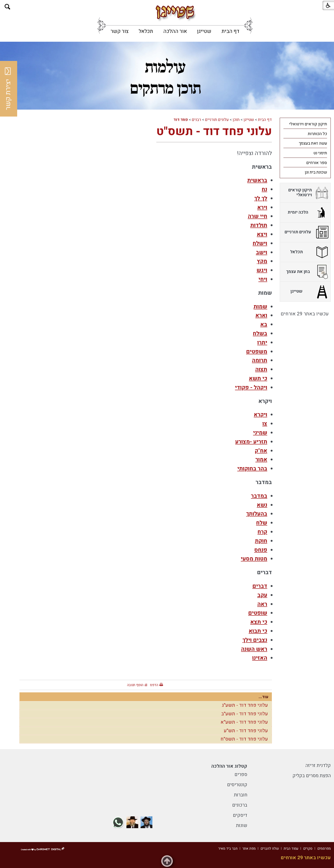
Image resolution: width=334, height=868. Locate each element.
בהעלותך (257, 514)
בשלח (260, 334)
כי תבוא (258, 631)
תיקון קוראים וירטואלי (308, 124)
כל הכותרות (317, 134)
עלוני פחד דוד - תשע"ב (245, 714)
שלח (262, 523)
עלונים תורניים (217, 120)
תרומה (260, 360)
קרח (262, 532)
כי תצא (259, 622)
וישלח (260, 243)
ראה (262, 604)
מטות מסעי (254, 559)
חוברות (241, 795)
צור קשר (120, 31)
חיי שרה (257, 216)
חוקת (261, 541)
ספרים (241, 775)
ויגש (262, 270)
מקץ (262, 261)
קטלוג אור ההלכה (229, 766)
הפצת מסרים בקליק (312, 776)
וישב (262, 252)
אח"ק (261, 451)
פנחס (261, 550)
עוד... (263, 697)
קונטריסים (237, 785)
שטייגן (204, 31)
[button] (8, 7)
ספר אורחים (317, 163)
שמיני (260, 433)
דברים (260, 586)
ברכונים (240, 805)
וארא (261, 315)
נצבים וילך (255, 640)
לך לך (261, 198)
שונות (242, 825)
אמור (261, 460)
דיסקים (240, 815)
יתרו (262, 343)
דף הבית (230, 31)
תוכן (236, 120)
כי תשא (258, 379)
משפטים (257, 352)
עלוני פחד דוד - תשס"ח (244, 739)
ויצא (262, 234)
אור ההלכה (175, 31)
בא (264, 325)
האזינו (260, 658)
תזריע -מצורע (251, 442)
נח (264, 189)
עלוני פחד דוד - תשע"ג (245, 705)
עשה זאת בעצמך (313, 143)
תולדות (259, 225)
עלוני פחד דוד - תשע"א (244, 722)
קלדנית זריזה (318, 765)
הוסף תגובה (135, 685)
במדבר (259, 496)
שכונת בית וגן (316, 172)
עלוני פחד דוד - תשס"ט (214, 131)
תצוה (261, 369)
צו (265, 424)
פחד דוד (181, 120)
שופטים (258, 613)
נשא (262, 505)
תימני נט (320, 153)
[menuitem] (230, 31)
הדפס (154, 685)
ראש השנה (254, 649)
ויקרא (260, 415)
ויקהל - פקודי (251, 388)
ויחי (263, 279)
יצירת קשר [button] (8, 89)
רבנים (196, 120)
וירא (262, 207)
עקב (262, 595)
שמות (260, 307)
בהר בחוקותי (252, 469)
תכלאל (146, 31)
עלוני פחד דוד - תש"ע (246, 731)
